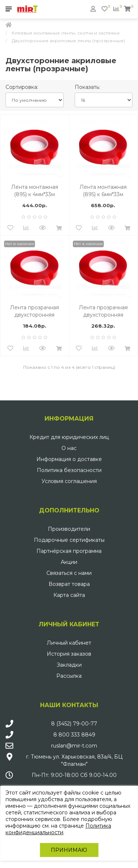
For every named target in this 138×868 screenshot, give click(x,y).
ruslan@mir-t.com (74, 746)
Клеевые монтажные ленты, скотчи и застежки (66, 33)
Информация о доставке (69, 459)
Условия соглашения (69, 481)
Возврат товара (69, 584)
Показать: (87, 87)
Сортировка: (22, 87)
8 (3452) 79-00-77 (74, 724)
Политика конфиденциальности (58, 829)
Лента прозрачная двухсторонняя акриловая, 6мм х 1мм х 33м (103, 311)
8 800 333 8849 (74, 735)
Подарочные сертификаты (69, 540)
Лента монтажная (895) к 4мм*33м (35, 191)
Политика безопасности (69, 470)
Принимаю (69, 850)
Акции (69, 562)
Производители (69, 529)
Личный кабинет (69, 643)
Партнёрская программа (69, 551)
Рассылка (69, 676)
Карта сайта (69, 595)
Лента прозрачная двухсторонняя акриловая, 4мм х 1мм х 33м (35, 311)
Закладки (69, 665)
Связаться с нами (69, 573)
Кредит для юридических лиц (69, 437)
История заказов (69, 654)
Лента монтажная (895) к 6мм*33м (103, 191)
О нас (69, 448)
